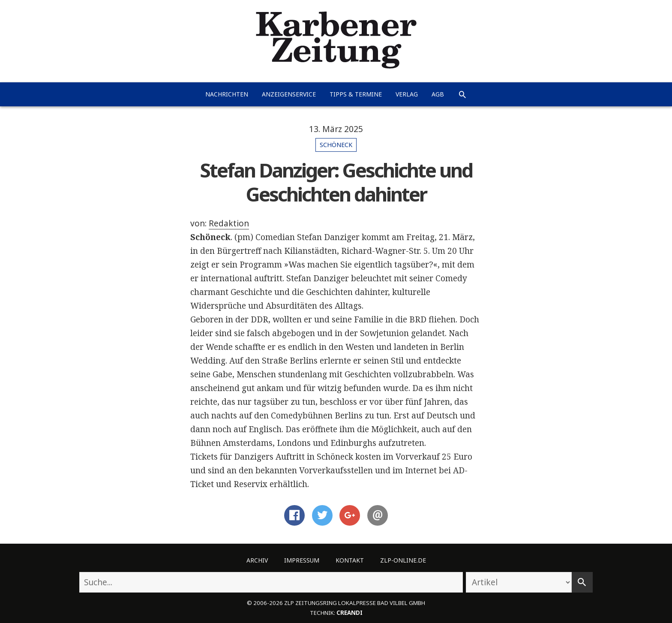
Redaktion (229, 223)
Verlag (407, 94)
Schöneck (336, 145)
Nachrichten (227, 94)
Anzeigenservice (289, 94)
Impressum (302, 560)
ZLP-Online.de (403, 560)
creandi (349, 613)
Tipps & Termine (356, 94)
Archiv (257, 560)
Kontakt (350, 560)
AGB (438, 94)
